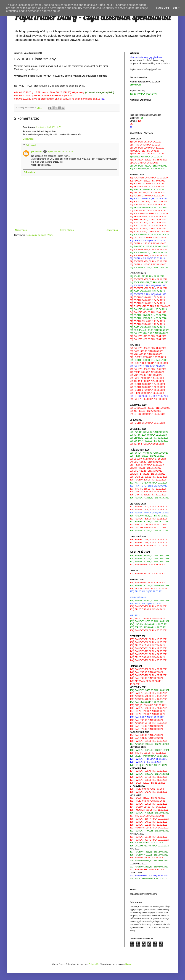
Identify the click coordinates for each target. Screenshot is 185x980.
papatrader (37, 152)
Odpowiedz (28, 139)
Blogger (129, 964)
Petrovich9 (93, 964)
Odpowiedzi (32, 145)
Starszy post (112, 230)
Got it (176, 8)
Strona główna (67, 230)
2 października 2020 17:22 (48, 127)
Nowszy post (21, 230)
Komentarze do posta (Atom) (40, 235)
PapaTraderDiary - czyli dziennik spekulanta (92, 17)
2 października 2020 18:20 (60, 152)
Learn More (163, 8)
